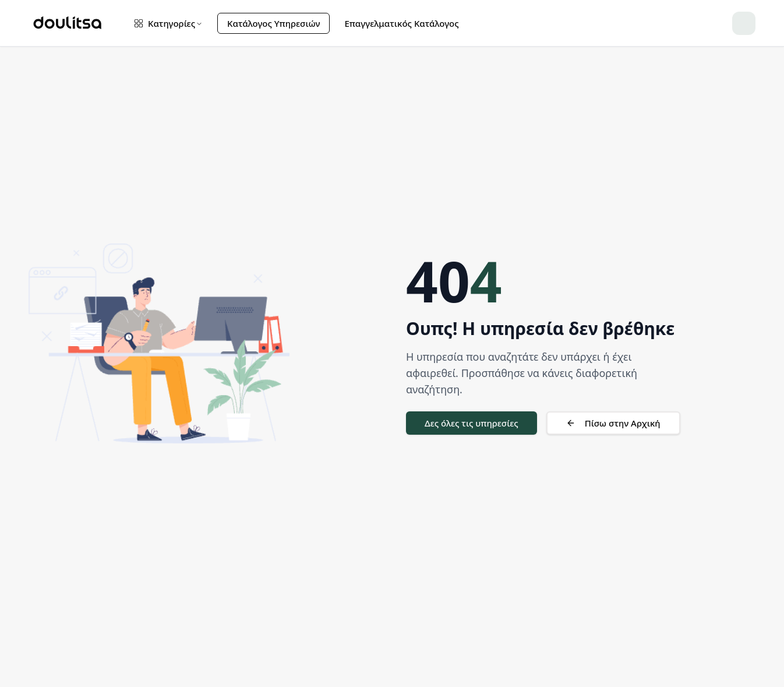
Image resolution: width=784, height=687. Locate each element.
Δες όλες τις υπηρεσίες (472, 423)
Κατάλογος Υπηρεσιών (273, 23)
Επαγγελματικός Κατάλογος (401, 23)
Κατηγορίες (168, 23)
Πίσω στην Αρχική (613, 423)
